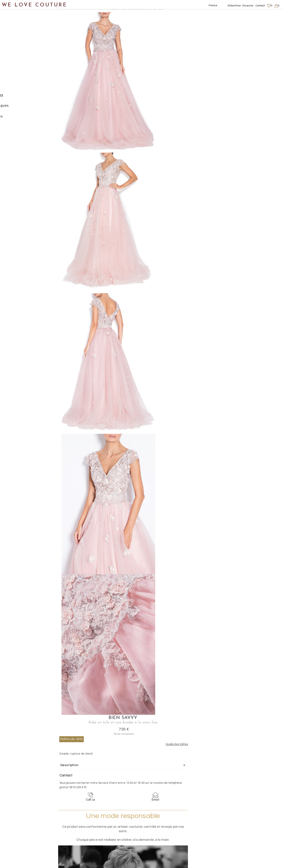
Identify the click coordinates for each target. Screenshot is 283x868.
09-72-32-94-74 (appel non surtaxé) (169, 784)
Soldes (11, 204)
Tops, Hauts (19, 129)
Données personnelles (246, 828)
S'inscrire (248, 6)
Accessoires (15, 172)
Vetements (65, 9)
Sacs (9, 161)
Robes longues (26, 97)
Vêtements (14, 43)
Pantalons (18, 76)
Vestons (16, 140)
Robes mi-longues (29, 108)
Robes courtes (26, 118)
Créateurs (13, 183)
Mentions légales (243, 819)
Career (236, 841)
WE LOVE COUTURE (35, 5)
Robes (14, 86)
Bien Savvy (202, 15)
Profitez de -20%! (176, 36)
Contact (260, 6)
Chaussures (15, 150)
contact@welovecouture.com (245, 784)
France (213, 5)
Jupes (14, 54)
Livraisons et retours (245, 823)
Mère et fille (15, 193)
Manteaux (18, 65)
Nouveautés (15, 33)
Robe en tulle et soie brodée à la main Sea (137, 9)
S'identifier (234, 6)
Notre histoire (16, 22)
